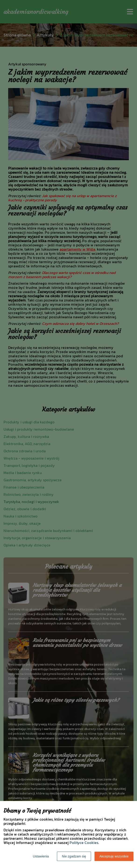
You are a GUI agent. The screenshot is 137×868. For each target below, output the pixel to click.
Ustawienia (41, 856)
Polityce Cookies (84, 843)
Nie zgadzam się (74, 856)
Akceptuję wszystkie (114, 856)
